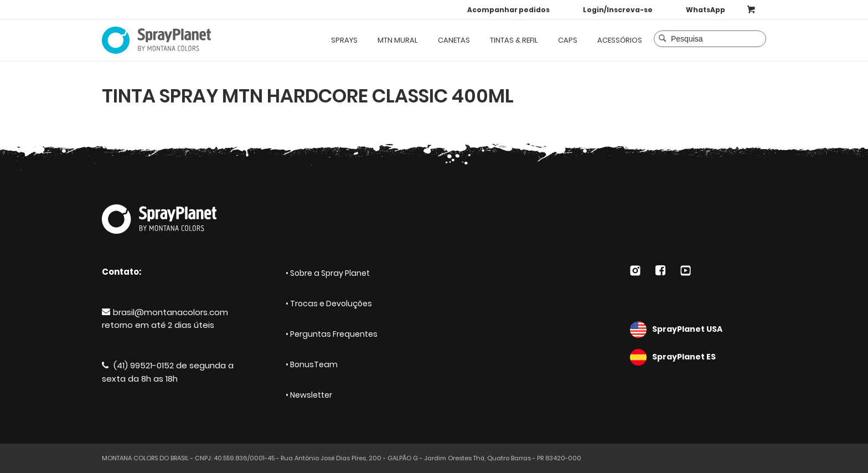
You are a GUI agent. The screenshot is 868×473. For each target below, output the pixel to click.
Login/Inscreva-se (618, 10)
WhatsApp (706, 10)
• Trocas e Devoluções (329, 304)
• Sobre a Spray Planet (328, 273)
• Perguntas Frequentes (332, 334)
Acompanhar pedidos (508, 10)
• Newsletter (309, 395)
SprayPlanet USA (698, 330)
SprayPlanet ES (698, 357)
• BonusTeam (312, 364)
